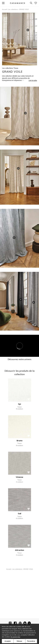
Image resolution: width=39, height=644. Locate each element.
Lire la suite (33, 80)
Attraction (19, 550)
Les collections (13, 9)
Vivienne (19, 477)
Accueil (4, 9)
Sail (19, 514)
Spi (19, 404)
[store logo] (17, 3)
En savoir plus (15, 637)
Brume (20, 441)
